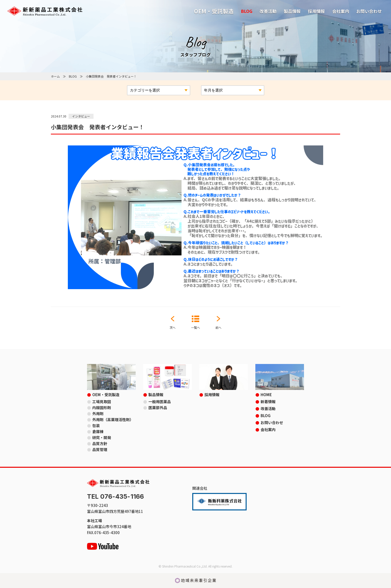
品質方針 (100, 443)
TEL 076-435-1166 (115, 497)
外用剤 (98, 413)
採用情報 (316, 11)
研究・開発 (102, 437)
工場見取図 (102, 402)
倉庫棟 (98, 431)
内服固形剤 (102, 408)
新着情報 (268, 402)
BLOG (247, 11)
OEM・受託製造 (214, 11)
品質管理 (100, 449)
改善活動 (268, 11)
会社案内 (341, 11)
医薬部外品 (158, 408)
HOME (266, 395)
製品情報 (292, 11)
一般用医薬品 (160, 402)
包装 (96, 425)
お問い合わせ (369, 11)
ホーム (55, 76)
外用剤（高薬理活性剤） (113, 419)
